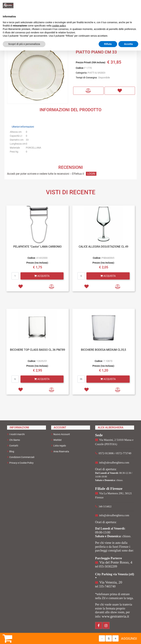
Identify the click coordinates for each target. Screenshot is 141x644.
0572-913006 (106, 453)
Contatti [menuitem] (13, 446)
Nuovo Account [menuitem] (61, 434)
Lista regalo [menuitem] (59, 446)
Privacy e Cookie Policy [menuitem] (20, 463)
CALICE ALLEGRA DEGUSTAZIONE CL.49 (103, 247)
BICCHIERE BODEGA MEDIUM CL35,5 (103, 350)
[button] (38, 73)
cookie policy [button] (59, 26)
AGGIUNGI (129, 638)
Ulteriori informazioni (23, 127)
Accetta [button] (128, 44)
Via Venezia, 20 (111, 582)
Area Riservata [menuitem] (60, 451)
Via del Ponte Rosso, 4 (116, 562)
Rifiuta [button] (108, 44)
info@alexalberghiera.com (114, 463)
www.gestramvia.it (115, 616)
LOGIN (91, 174)
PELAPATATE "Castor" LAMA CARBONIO (37, 247)
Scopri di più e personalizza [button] (24, 44)
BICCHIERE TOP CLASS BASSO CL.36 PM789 (38, 350)
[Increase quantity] (115, 638)
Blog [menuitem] (11, 451)
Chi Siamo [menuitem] (14, 440)
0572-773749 (124, 453)
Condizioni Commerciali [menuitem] (21, 457)
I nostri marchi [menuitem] (16, 434)
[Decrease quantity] (102, 638)
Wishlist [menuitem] (56, 440)
